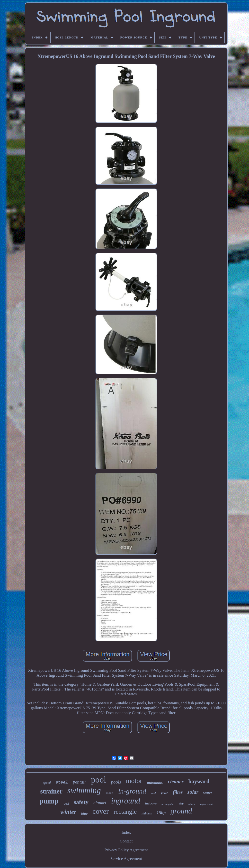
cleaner (176, 782)
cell (66, 803)
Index (126, 832)
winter (68, 812)
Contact (126, 841)
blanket (100, 803)
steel (62, 782)
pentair (79, 782)
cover (101, 811)
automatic (155, 782)
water (208, 793)
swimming (84, 790)
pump (49, 801)
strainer (51, 791)
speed (47, 783)
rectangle (125, 812)
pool (98, 780)
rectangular (168, 804)
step (181, 803)
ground (181, 811)
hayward (199, 781)
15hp (161, 813)
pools (116, 782)
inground (126, 801)
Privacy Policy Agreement (126, 850)
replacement (207, 804)
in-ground (132, 791)
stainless (147, 813)
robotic (192, 804)
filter (178, 792)
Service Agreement (126, 859)
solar (193, 792)
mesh (110, 793)
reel (153, 793)
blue (84, 814)
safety (81, 802)
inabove (151, 803)
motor (134, 781)
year (164, 793)
